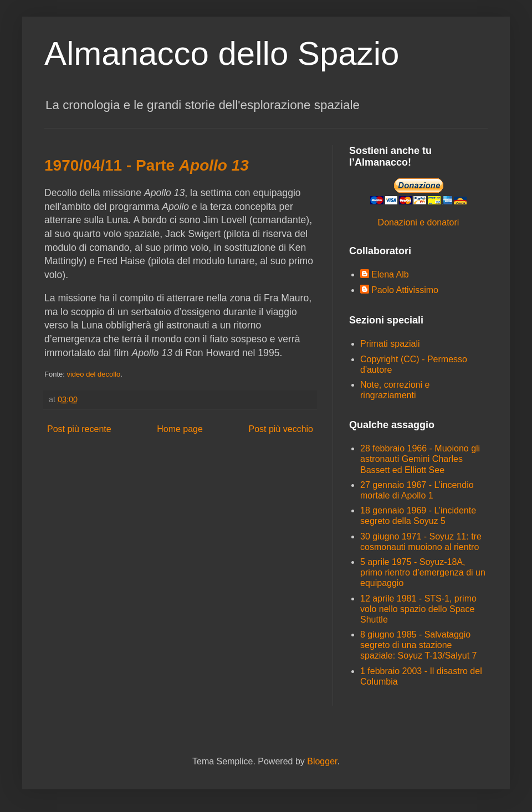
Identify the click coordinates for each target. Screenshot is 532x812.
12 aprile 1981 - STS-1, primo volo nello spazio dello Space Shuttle (418, 609)
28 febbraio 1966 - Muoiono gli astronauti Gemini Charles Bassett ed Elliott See (420, 459)
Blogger (322, 761)
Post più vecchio (281, 429)
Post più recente (79, 429)
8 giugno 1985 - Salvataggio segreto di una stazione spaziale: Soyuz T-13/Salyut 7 (419, 645)
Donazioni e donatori (419, 222)
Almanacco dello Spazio (222, 53)
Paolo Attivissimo (405, 290)
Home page (180, 429)
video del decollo (93, 374)
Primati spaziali (390, 344)
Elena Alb (390, 274)
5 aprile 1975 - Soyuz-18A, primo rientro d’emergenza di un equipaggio (423, 572)
